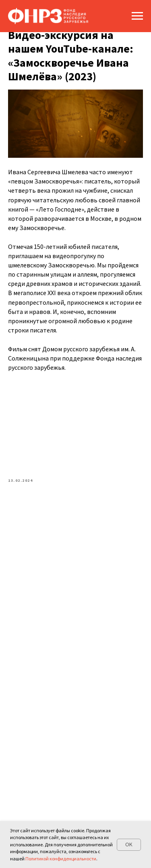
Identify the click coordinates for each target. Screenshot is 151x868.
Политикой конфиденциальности (61, 859)
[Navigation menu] (137, 16)
